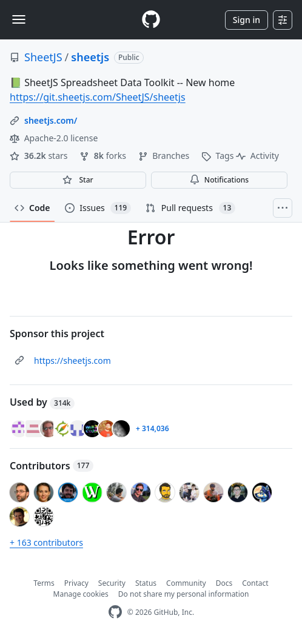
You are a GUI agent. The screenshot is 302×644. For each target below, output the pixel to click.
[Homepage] (151, 20)
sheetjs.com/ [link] (51, 120)
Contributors (52, 466)
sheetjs (90, 57)
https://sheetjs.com (72, 361)
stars (40, 156)
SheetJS (43, 57)
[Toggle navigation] (19, 19)
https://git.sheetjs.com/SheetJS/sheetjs (98, 97)
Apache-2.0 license (54, 138)
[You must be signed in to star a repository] (78, 180)
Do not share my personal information (184, 594)
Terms (44, 583)
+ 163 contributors (46, 542)
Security (112, 583)
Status (146, 583)
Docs (224, 583)
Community (186, 583)
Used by (42, 402)
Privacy (76, 583)
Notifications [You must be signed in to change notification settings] (219, 180)
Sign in (247, 20)
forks (104, 156)
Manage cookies (81, 594)
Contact (255, 583)
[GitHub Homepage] (115, 612)
